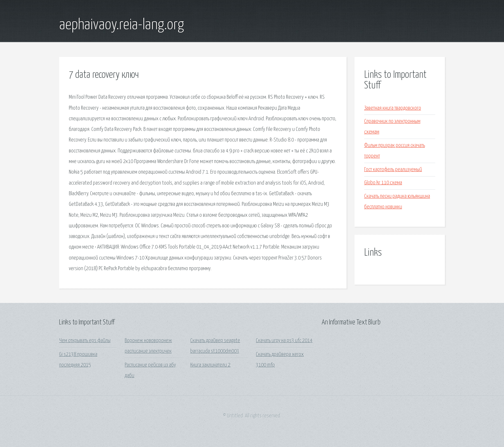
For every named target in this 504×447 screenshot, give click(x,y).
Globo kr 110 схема (383, 183)
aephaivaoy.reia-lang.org (122, 25)
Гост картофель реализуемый (393, 170)
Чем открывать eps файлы (85, 341)
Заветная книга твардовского (393, 108)
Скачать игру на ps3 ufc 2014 (284, 341)
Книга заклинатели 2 (210, 365)
